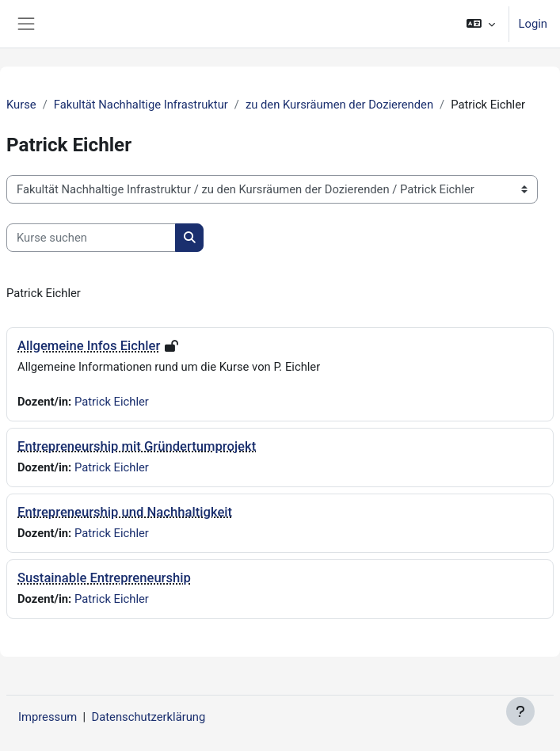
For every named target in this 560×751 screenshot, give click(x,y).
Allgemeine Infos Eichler (89, 346)
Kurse (21, 105)
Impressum (48, 717)
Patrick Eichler (112, 402)
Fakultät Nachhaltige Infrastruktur (141, 105)
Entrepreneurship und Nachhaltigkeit (125, 512)
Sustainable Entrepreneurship (104, 578)
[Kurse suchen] (91, 238)
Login (533, 24)
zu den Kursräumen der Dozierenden (339, 105)
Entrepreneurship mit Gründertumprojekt (137, 446)
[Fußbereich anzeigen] (520, 711)
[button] (480, 24)
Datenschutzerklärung (149, 717)
